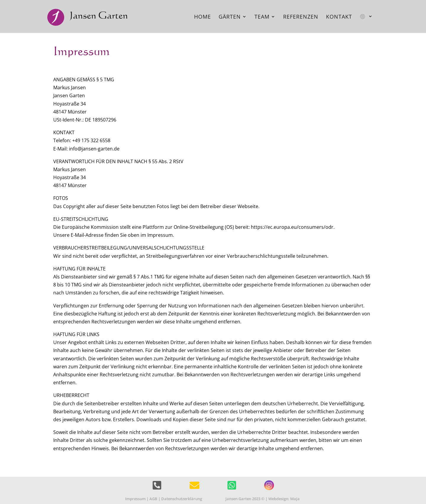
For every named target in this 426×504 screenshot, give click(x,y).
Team (262, 17)
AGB (153, 499)
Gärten (230, 17)
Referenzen (301, 17)
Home (202, 17)
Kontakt (339, 17)
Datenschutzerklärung (182, 499)
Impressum (135, 499)
